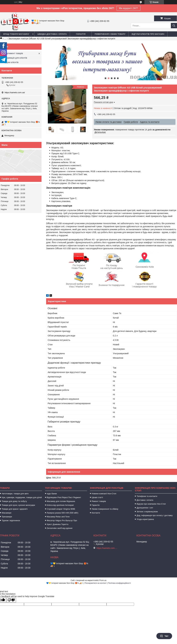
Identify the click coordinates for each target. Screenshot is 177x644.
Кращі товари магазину (16, 34)
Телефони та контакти (147, 496)
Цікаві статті (97, 497)
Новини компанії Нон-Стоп (104, 494)
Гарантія (81, 34)
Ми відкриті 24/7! (129, 8)
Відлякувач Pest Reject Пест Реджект (64, 497)
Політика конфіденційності (119, 583)
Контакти (96, 513)
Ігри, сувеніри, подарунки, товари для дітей (22, 497)
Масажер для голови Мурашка (61, 501)
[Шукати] (174, 26)
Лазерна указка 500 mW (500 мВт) (63, 513)
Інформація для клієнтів (15, 58)
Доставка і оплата (145, 500)
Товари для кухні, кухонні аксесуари (18, 505)
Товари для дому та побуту (14, 501)
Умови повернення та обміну (105, 509)
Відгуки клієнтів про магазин (148, 34)
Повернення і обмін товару (110, 34)
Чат (164, 636)
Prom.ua (103, 580)
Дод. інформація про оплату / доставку (155, 515)
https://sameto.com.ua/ (15, 92)
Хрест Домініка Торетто (58, 524)
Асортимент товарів (13, 53)
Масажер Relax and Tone (58, 517)
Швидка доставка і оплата (52, 34)
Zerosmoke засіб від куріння (60, 528)
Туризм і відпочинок (11, 520)
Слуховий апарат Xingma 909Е (61, 509)
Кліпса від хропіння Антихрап (60, 505)
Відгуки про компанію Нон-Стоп (151, 504)
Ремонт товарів (99, 501)
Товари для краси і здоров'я (15, 509)
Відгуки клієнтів (11, 62)
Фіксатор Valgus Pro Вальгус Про (62, 520)
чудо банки (52, 494)
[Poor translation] (11, 600)
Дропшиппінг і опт (145, 508)
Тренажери (7, 517)
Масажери (6, 513)
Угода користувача (145, 519)
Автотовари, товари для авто (15, 494)
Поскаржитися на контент (95, 583)
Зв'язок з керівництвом (147, 512)
